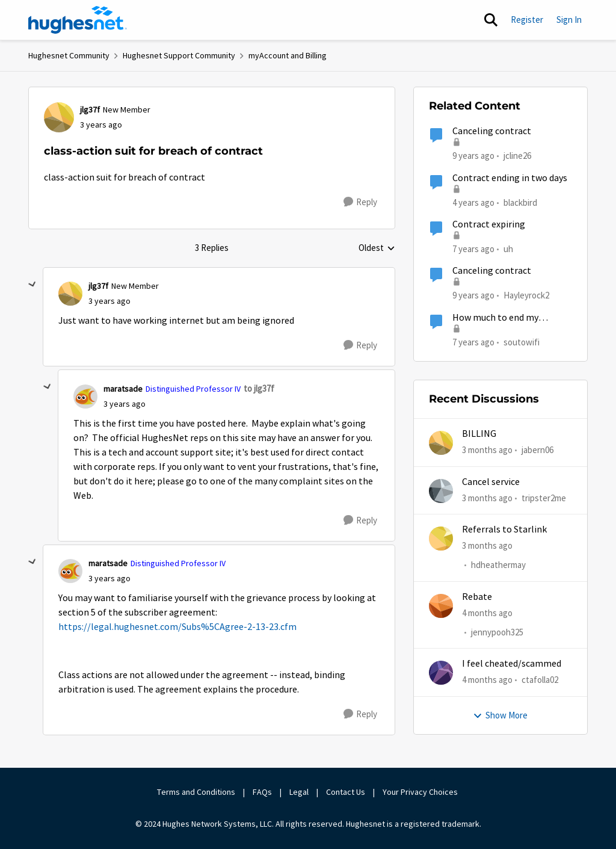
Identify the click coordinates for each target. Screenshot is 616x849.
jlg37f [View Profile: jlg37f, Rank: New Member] (90, 110)
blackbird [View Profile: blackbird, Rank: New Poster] (520, 202)
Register (527, 20)
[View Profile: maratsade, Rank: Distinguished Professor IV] (85, 397)
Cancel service (491, 482)
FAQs (262, 792)
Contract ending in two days (510, 178)
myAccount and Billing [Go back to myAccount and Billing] (288, 55)
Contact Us (346, 792)
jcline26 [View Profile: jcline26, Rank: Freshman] (517, 156)
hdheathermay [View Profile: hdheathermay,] (498, 565)
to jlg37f (259, 388)
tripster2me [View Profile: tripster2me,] (544, 497)
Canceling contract (492, 131)
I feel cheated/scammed (512, 664)
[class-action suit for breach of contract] (109, 301)
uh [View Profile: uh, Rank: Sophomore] (508, 249)
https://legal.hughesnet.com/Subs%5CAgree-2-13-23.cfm (177, 627)
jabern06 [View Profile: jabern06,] (537, 450)
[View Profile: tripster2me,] (441, 491)
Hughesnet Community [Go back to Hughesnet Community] (69, 55)
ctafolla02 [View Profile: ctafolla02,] (540, 680)
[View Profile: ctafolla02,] (441, 673)
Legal (299, 792)
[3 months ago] (487, 450)
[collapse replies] (32, 285)
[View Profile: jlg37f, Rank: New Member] (59, 117)
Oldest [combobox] (377, 249)
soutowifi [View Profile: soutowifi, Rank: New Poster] (522, 341)
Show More (500, 715)
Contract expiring (489, 224)
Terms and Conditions (196, 792)
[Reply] (360, 202)
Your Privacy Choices (421, 792)
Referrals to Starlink (504, 529)
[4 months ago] (487, 613)
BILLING (479, 434)
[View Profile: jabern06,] (441, 443)
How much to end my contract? (495, 318)
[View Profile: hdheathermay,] (441, 539)
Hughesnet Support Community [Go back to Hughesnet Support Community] (179, 55)
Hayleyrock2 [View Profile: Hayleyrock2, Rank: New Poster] (526, 295)
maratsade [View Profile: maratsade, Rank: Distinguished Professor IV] (123, 389)
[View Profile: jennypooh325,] (441, 606)
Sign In (569, 20)
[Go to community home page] (78, 20)
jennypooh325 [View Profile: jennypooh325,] (497, 632)
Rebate (477, 597)
